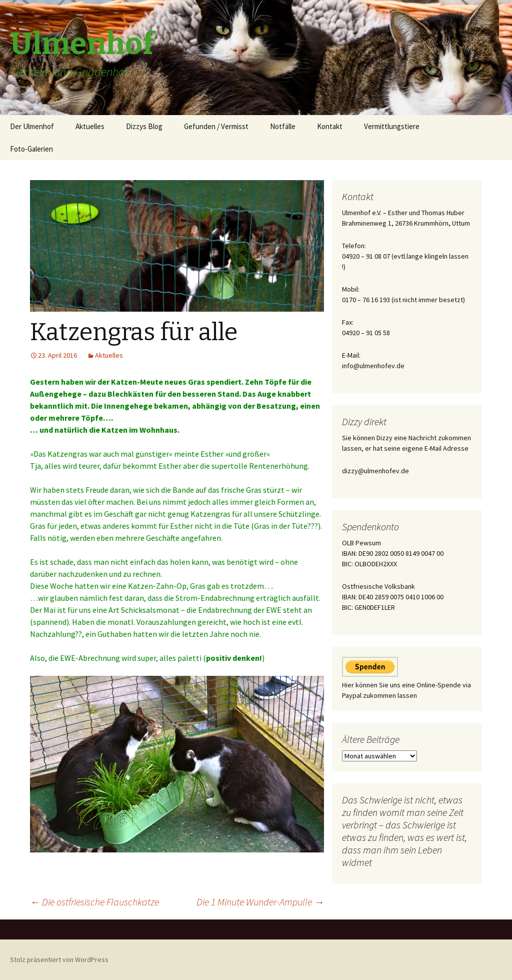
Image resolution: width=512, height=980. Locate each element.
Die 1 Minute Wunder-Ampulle (260, 902)
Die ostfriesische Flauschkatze (94, 902)
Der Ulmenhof (32, 126)
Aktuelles (90, 126)
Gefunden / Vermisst (216, 126)
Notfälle (283, 126)
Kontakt (330, 126)
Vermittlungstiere (392, 126)
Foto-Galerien (31, 149)
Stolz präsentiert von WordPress (59, 959)
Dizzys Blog (144, 126)
